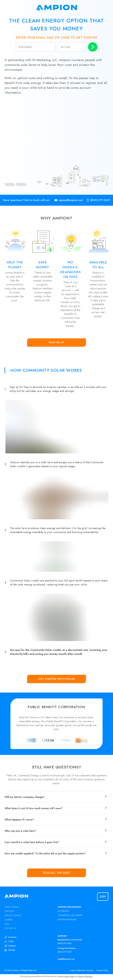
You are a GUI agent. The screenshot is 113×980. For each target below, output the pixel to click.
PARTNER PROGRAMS (67, 920)
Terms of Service (85, 976)
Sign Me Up (57, 342)
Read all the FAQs (56, 873)
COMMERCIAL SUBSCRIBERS (70, 915)
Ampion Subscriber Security (81, 970)
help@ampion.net (66, 959)
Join (103, 897)
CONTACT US (11, 928)
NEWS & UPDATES (13, 915)
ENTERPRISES (63, 911)
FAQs (7, 924)
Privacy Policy (102, 970)
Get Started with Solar (56, 679)
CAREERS (9, 920)
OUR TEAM (9, 911)
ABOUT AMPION (12, 907)
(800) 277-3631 (65, 943)
